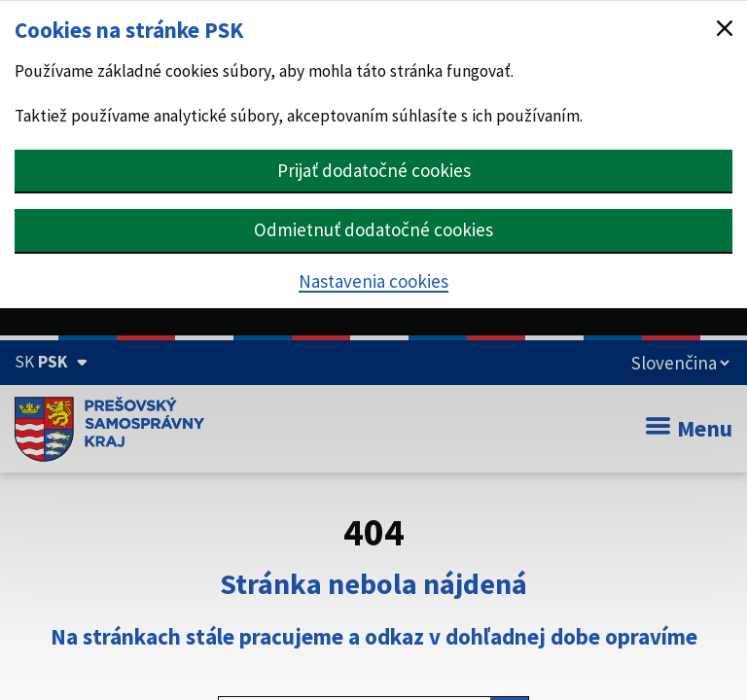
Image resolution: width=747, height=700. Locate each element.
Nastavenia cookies (373, 281)
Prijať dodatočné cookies (374, 170)
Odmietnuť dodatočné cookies (373, 229)
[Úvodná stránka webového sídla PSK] (109, 429)
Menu (689, 428)
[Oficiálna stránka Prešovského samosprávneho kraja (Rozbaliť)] (51, 362)
